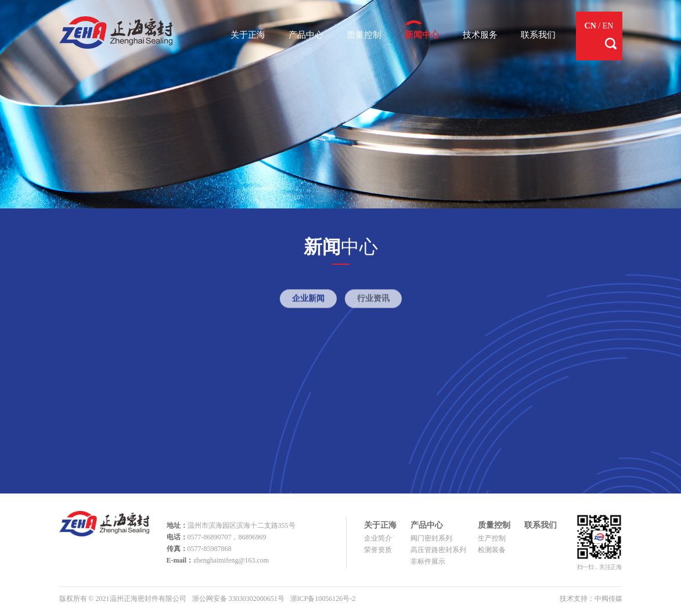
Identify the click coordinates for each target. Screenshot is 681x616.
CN (590, 26)
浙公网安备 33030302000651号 (238, 599)
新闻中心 (422, 35)
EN (608, 26)
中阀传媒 (608, 599)
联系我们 (538, 35)
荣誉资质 (378, 550)
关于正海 (248, 35)
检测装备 (492, 550)
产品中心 (306, 35)
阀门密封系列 (431, 538)
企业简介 (378, 538)
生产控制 (492, 538)
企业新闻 (308, 302)
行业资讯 (373, 302)
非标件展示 (428, 561)
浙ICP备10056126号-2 (323, 599)
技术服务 (480, 35)
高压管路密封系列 (438, 550)
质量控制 (364, 35)
